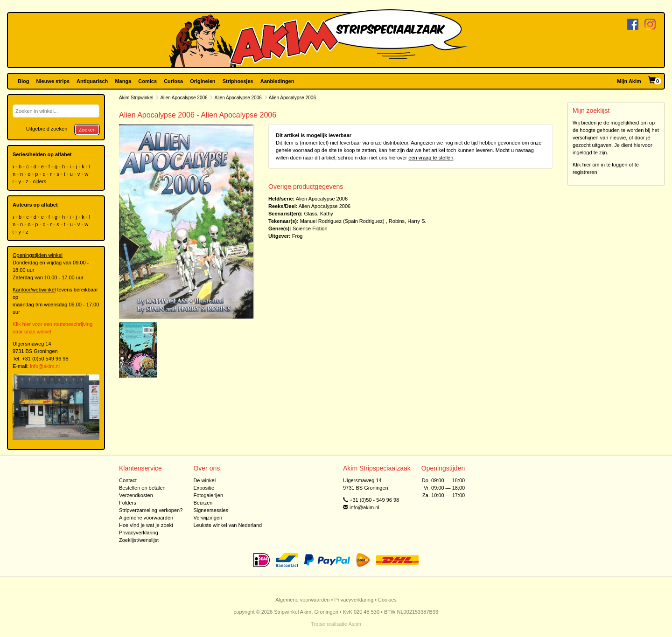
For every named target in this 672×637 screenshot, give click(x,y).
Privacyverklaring (139, 533)
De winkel (204, 480)
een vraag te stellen (431, 158)
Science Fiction (310, 228)
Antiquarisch (92, 81)
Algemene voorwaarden (146, 518)
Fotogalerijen (208, 495)
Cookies (387, 600)
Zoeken (87, 130)
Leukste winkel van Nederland (227, 525)
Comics (147, 81)
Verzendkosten (136, 495)
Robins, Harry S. (408, 221)
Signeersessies (211, 510)
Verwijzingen (208, 518)
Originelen (203, 81)
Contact (128, 480)
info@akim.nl (45, 366)
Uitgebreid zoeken (47, 129)
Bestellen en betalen (142, 488)
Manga (123, 81)
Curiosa (173, 81)
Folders (128, 503)
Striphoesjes (238, 81)
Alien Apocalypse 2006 (184, 98)
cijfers (40, 181)
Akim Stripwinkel (136, 98)
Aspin (355, 624)
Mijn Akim (629, 81)
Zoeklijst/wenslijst (139, 540)
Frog (297, 236)
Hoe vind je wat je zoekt (146, 525)
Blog (23, 81)
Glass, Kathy (318, 214)
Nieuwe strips (53, 81)
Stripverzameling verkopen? (151, 510)
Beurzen (203, 503)
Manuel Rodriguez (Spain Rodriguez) (342, 221)
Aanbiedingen (277, 81)
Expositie (204, 488)
